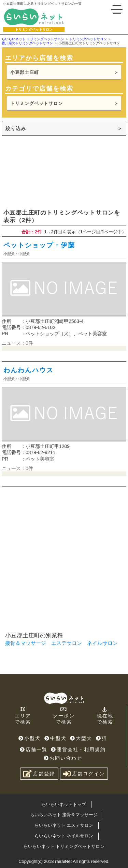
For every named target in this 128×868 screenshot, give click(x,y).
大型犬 (81, 738)
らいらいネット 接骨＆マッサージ (64, 815)
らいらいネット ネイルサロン (64, 836)
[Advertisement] (64, 172)
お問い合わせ (63, 758)
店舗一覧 (34, 749)
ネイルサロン (102, 643)
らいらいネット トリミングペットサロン (64, 846)
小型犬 (30, 738)
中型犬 (55, 738)
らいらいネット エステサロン (64, 825)
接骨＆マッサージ (26, 643)
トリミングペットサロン (37, 103)
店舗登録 (39, 774)
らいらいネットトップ (64, 804)
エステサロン (67, 643)
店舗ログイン (84, 774)
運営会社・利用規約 (78, 749)
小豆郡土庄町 (25, 72)
